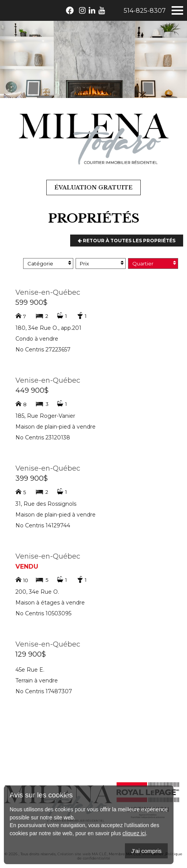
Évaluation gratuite (93, 187)
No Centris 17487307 (44, 691)
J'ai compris (146, 851)
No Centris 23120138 (43, 437)
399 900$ (32, 478)
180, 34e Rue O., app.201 (48, 328)
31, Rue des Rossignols (46, 504)
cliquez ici (134, 833)
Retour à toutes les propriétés (127, 241)
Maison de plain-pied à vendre (56, 427)
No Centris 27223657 (43, 350)
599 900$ (31, 302)
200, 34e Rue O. (37, 592)
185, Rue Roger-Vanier (45, 416)
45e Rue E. (30, 670)
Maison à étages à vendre (50, 603)
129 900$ (31, 654)
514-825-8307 (145, 11)
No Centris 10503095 (43, 613)
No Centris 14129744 (43, 525)
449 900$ (32, 390)
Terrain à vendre (37, 681)
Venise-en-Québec (48, 292)
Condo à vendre (37, 339)
